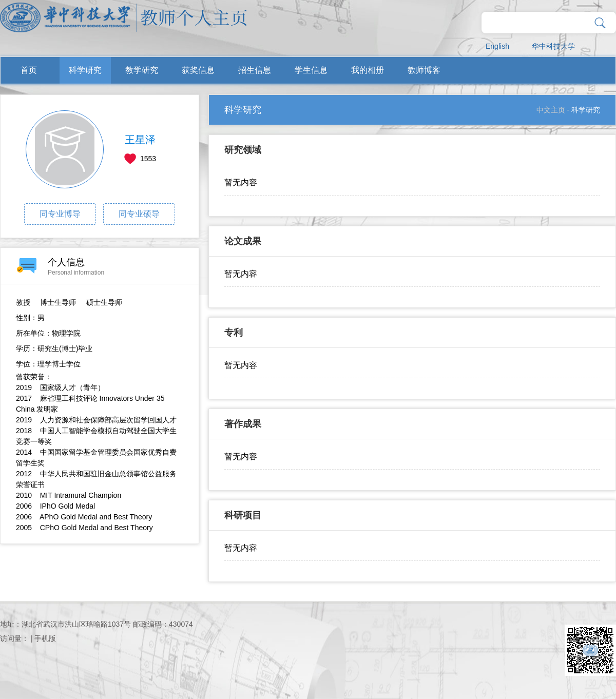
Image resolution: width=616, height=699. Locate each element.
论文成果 (243, 241)
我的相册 (368, 70)
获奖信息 (198, 70)
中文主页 (551, 110)
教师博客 (424, 70)
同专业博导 (60, 214)
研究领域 (243, 150)
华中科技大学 (553, 46)
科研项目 (243, 515)
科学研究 (85, 70)
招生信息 (255, 70)
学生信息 (311, 70)
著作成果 (243, 424)
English (497, 46)
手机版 (45, 638)
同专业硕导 (139, 214)
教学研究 (142, 70)
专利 (234, 333)
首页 (29, 70)
